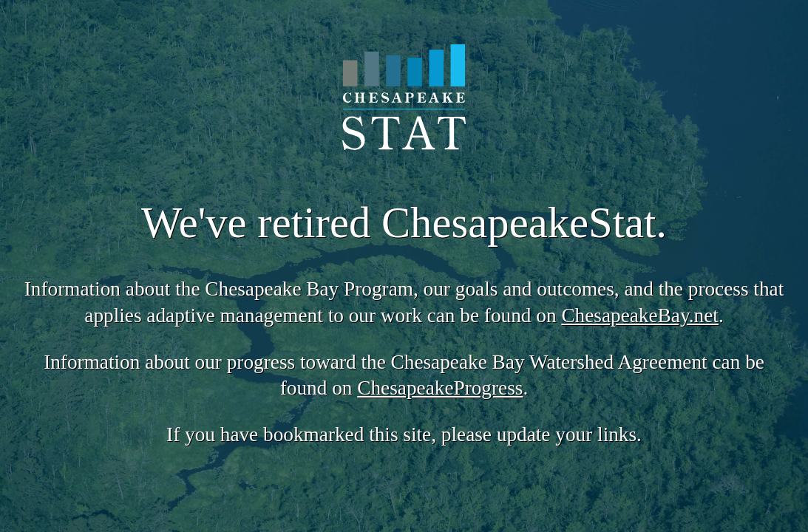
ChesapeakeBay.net (639, 316)
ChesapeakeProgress (440, 388)
